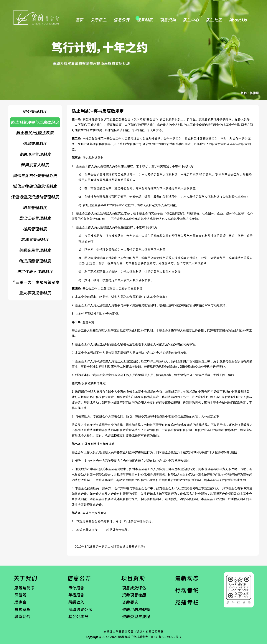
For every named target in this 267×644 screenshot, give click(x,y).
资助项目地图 (134, 595)
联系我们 (22, 617)
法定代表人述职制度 (35, 272)
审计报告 (76, 588)
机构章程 (22, 609)
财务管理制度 (35, 112)
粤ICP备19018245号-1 (166, 637)
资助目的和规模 (136, 609)
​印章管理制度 (35, 208)
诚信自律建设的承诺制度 (35, 186)
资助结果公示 (80, 609)
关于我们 (25, 578)
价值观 (20, 595)
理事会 (20, 602)
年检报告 (76, 595)
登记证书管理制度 (35, 218)
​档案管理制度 (35, 229)
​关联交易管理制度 (35, 250)
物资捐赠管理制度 (35, 261)
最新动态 (187, 578)
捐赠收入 (76, 602)
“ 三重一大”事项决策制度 (35, 282)
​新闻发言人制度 (35, 165)
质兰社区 (214, 20)
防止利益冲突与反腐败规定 (35, 122)
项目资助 (168, 20)
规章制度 (145, 20)
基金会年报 (78, 617)
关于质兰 (99, 20)
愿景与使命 (24, 588)
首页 (80, 20)
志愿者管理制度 (35, 240)
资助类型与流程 (136, 617)
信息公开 (122, 20)
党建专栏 (187, 602)
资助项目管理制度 (35, 154)
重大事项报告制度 (35, 293)
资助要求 (130, 602)
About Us (238, 20)
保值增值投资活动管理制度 (35, 197)
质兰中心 (191, 20)
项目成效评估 (134, 588)
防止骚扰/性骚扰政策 (35, 133)
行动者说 (187, 590)
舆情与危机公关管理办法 (35, 176)
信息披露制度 (35, 144)
